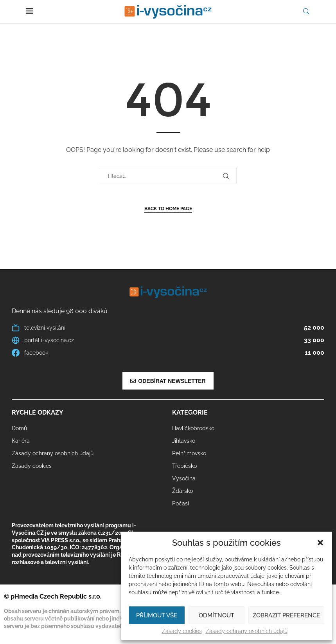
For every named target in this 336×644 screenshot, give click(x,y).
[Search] (306, 12)
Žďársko (182, 491)
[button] (320, 543)
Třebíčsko (184, 466)
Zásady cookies (182, 631)
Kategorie (190, 413)
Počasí (181, 503)
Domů (19, 428)
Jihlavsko (184, 441)
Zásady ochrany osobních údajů (247, 631)
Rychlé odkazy (38, 413)
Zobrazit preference (286, 615)
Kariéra (21, 441)
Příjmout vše (157, 615)
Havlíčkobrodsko (193, 428)
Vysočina (184, 478)
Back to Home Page (168, 209)
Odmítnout (217, 615)
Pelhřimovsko (189, 453)
